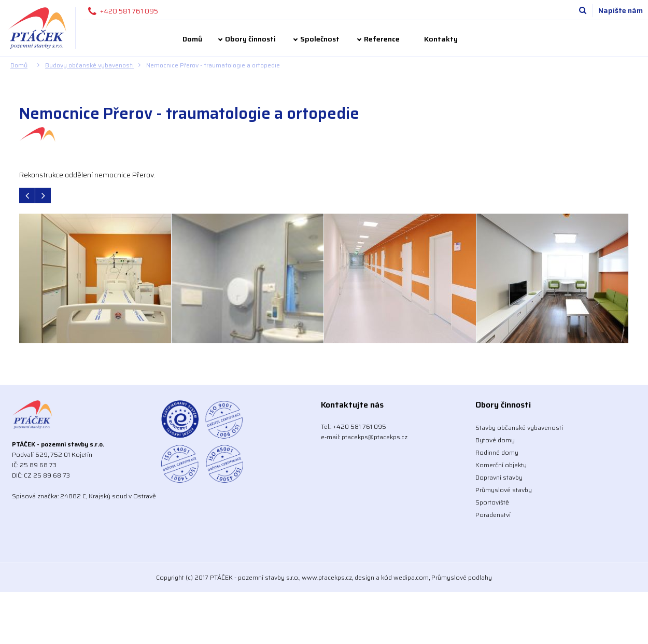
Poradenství (493, 515)
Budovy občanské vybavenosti (89, 65)
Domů (192, 39)
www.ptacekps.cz (327, 577)
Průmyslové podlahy (462, 577)
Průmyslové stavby (504, 490)
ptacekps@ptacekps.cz (375, 437)
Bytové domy (495, 440)
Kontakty (441, 39)
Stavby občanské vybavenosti (519, 428)
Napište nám (621, 10)
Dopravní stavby (499, 477)
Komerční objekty (501, 465)
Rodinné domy (497, 452)
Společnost (320, 39)
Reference (382, 39)
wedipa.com (411, 577)
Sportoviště (492, 502)
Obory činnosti (250, 39)
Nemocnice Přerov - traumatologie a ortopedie (213, 65)
